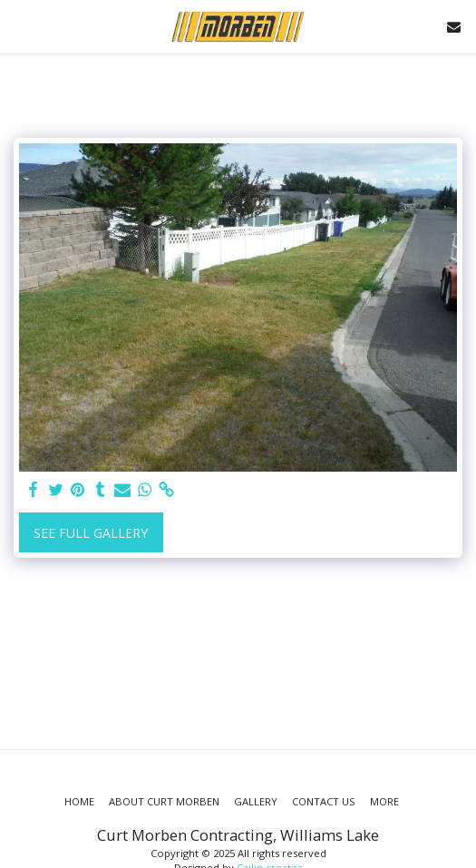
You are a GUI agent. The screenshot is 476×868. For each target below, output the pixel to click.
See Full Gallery (91, 533)
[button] (20, 26)
